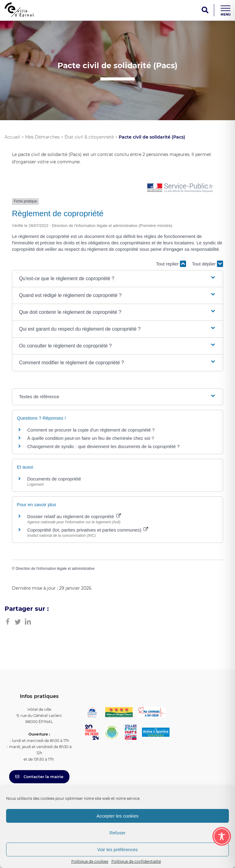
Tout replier (171, 264)
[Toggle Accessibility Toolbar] (222, 836)
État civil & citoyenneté (89, 137)
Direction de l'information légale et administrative (55, 569)
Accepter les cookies (117, 816)
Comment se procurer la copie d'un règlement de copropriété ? (91, 430)
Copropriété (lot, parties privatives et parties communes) (88, 530)
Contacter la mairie (39, 777)
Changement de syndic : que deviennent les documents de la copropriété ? (103, 446)
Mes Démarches (42, 137)
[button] (117, 279)
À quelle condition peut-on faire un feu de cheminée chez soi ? (91, 438)
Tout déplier (207, 264)
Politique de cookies (90, 861)
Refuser (118, 833)
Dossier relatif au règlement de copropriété (74, 516)
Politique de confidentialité (136, 861)
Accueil (12, 137)
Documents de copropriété (54, 479)
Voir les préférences (118, 849)
